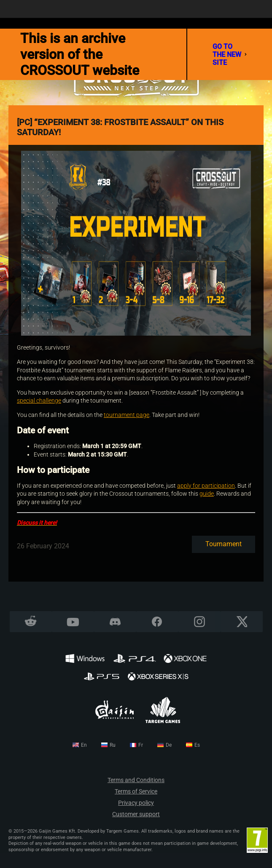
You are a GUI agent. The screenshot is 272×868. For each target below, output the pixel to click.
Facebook (157, 622)
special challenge (39, 401)
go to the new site (230, 55)
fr (141, 745)
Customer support (136, 814)
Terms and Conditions (136, 780)
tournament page (127, 415)
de (169, 745)
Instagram (199, 622)
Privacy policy (136, 803)
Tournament (224, 544)
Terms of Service (136, 792)
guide (207, 494)
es (197, 745)
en (84, 745)
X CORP (241, 622)
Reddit (31, 622)
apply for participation (206, 486)
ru (113, 745)
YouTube (73, 622)
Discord (115, 622)
